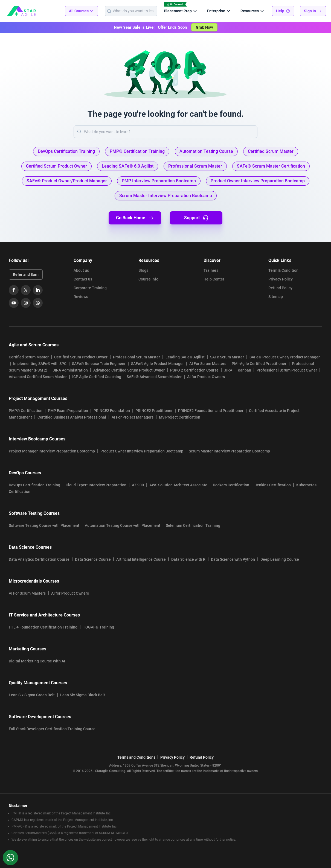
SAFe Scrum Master (227, 357)
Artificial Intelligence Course (141, 559)
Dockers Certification (231, 485)
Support (196, 218)
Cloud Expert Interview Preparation (96, 485)
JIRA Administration (70, 370)
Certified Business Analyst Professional (72, 417)
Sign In (313, 11)
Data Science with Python (233, 559)
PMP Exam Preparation (68, 411)
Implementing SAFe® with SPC (40, 364)
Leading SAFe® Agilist (185, 357)
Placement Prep (181, 11)
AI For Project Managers (133, 417)
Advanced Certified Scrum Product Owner (129, 370)
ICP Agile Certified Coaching (97, 377)
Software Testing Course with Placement (44, 525)
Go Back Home (135, 218)
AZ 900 (138, 485)
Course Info (148, 279)
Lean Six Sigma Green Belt (32, 695)
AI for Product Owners (206, 377)
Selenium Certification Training (193, 525)
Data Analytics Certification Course (39, 559)
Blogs (143, 270)
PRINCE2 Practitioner (154, 411)
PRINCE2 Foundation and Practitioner (211, 411)
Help (283, 11)
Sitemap (276, 297)
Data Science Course (93, 559)
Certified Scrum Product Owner (81, 357)
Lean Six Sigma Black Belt (83, 695)
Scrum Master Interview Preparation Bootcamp (229, 451)
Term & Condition (283, 270)
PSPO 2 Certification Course (194, 370)
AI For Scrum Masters (208, 364)
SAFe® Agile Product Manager (157, 364)
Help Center (214, 279)
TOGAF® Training (98, 627)
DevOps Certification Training (34, 485)
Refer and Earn (26, 274)
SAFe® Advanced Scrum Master (154, 377)
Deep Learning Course (280, 559)
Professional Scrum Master (137, 357)
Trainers (211, 270)
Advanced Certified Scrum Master (38, 377)
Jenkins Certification (273, 485)
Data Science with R (188, 559)
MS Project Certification (180, 417)
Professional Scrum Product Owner (287, 370)
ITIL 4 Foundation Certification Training (43, 627)
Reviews (81, 297)
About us (81, 270)
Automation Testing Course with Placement (123, 525)
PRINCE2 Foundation (112, 411)
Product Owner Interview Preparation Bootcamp (142, 451)
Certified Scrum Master (29, 357)
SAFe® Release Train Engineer (99, 364)
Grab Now (204, 27)
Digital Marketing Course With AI (37, 661)
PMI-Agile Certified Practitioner (259, 364)
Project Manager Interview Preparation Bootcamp (52, 451)
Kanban (244, 370)
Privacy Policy (281, 279)
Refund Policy (280, 288)
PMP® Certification (26, 411)
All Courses (82, 11)
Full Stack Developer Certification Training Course (52, 729)
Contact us (83, 279)
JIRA (228, 370)
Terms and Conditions (136, 757)
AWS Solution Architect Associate (178, 485)
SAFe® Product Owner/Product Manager (285, 357)
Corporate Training (90, 288)
